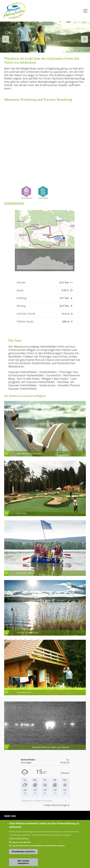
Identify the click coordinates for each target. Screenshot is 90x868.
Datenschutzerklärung (19, 838)
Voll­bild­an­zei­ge (14, 203)
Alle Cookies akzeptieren (23, 862)
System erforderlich (21, 842)
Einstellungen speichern (23, 852)
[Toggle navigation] (85, 11)
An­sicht (45, 429)
